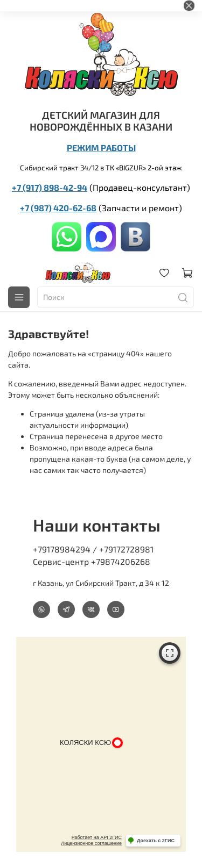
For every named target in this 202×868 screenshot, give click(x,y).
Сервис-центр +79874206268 (92, 561)
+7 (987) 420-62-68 (58, 208)
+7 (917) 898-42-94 (50, 187)
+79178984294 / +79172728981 (93, 549)
